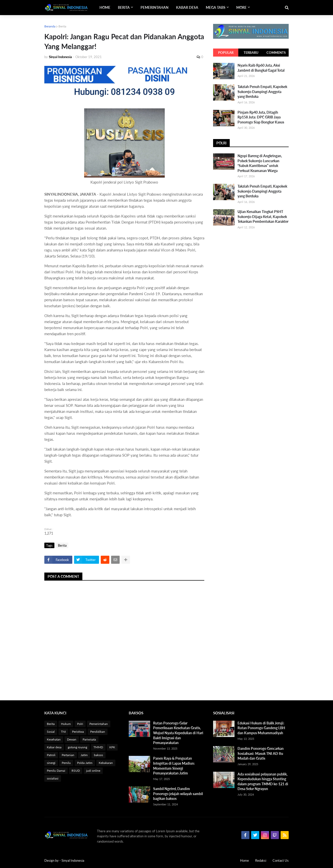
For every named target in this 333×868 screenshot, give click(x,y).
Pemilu (66, 763)
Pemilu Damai (56, 771)
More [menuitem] (241, 7)
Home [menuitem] (105, 7)
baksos (98, 755)
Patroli (51, 755)
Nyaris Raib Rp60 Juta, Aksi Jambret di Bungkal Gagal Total (261, 68)
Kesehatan (54, 739)
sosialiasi (53, 778)
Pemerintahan (99, 724)
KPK (112, 747)
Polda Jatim (85, 763)
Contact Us (281, 860)
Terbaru (251, 53)
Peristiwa (78, 732)
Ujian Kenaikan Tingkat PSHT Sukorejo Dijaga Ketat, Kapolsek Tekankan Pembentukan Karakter (263, 216)
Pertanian (68, 755)
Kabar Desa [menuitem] (187, 7)
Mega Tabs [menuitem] (216, 7)
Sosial (51, 732)
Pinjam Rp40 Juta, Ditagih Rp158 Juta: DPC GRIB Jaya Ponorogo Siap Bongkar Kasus (261, 117)
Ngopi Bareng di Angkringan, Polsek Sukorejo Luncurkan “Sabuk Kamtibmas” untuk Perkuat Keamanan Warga (260, 163)
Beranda (50, 26)
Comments (276, 53)
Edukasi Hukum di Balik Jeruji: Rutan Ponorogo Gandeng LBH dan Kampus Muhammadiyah (261, 728)
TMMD (98, 747)
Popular (226, 53)
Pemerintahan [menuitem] (155, 7)
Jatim (84, 755)
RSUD (76, 771)
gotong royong (77, 747)
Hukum (66, 724)
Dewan (72, 739)
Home (244, 860)
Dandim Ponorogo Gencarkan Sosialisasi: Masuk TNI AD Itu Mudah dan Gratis (261, 753)
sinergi (51, 763)
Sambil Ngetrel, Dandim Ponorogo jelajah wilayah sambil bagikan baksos (178, 794)
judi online (93, 771)
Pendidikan (98, 732)
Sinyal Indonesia (73, 860)
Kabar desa (54, 747)
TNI (63, 732)
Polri (80, 724)
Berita (62, 26)
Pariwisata (89, 739)
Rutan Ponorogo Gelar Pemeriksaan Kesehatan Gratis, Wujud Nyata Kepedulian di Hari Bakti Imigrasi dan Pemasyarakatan (178, 733)
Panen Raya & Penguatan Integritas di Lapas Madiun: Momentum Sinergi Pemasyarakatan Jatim (174, 766)
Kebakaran (106, 763)
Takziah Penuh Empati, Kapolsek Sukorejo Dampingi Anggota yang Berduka (262, 92)
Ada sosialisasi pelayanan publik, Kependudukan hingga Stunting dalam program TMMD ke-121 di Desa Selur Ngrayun (263, 782)
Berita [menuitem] (124, 7)
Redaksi (261, 860)
